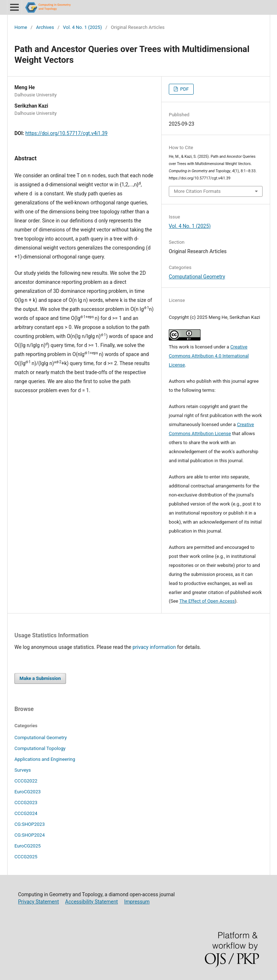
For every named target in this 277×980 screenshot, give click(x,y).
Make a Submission (40, 678)
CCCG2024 (26, 813)
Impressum (137, 902)
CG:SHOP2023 (30, 824)
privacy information (154, 647)
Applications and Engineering (45, 759)
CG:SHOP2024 (30, 835)
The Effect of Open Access (207, 601)
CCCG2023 (26, 803)
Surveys (23, 770)
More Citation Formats (197, 191)
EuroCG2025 (28, 846)
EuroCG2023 (28, 792)
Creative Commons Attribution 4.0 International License (209, 356)
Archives (45, 27)
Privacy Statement (38, 902)
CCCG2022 (26, 781)
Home (21, 27)
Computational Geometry (197, 277)
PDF (184, 89)
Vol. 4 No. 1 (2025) (83, 27)
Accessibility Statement (92, 902)
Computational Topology (40, 748)
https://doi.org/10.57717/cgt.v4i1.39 (66, 133)
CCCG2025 (26, 857)
